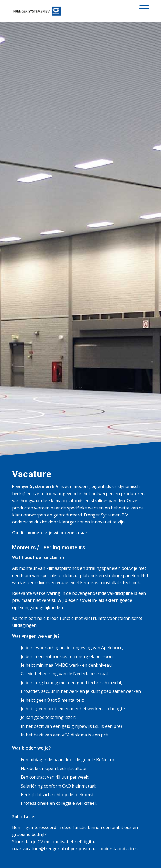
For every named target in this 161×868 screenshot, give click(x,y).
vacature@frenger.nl (43, 849)
